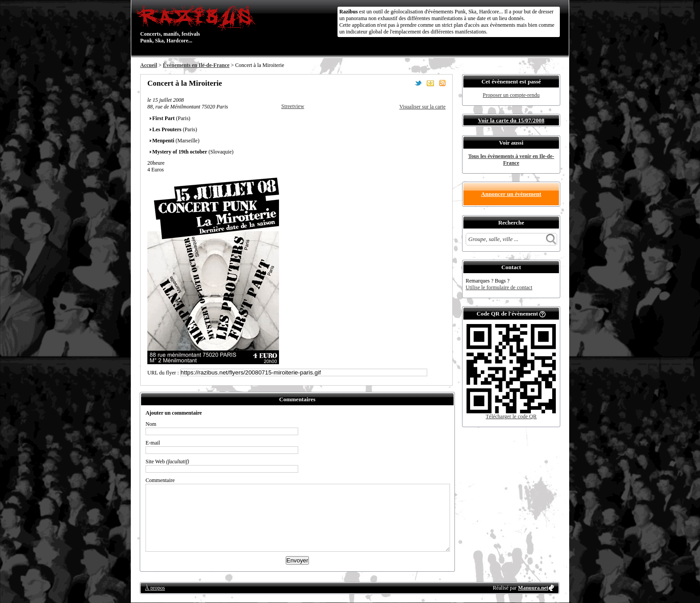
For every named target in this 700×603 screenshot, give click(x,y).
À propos (155, 588)
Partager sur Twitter (418, 83)
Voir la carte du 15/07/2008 (511, 120)
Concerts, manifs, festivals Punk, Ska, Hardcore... (198, 24)
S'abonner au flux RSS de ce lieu (442, 83)
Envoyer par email (430, 83)
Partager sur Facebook (406, 83)
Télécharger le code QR (511, 416)
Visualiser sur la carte (422, 107)
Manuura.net (533, 588)
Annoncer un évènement (511, 194)
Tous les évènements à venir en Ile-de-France (511, 160)
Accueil (149, 65)
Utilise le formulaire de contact (499, 287)
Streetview (293, 106)
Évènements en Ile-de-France (196, 65)
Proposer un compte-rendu (511, 95)
